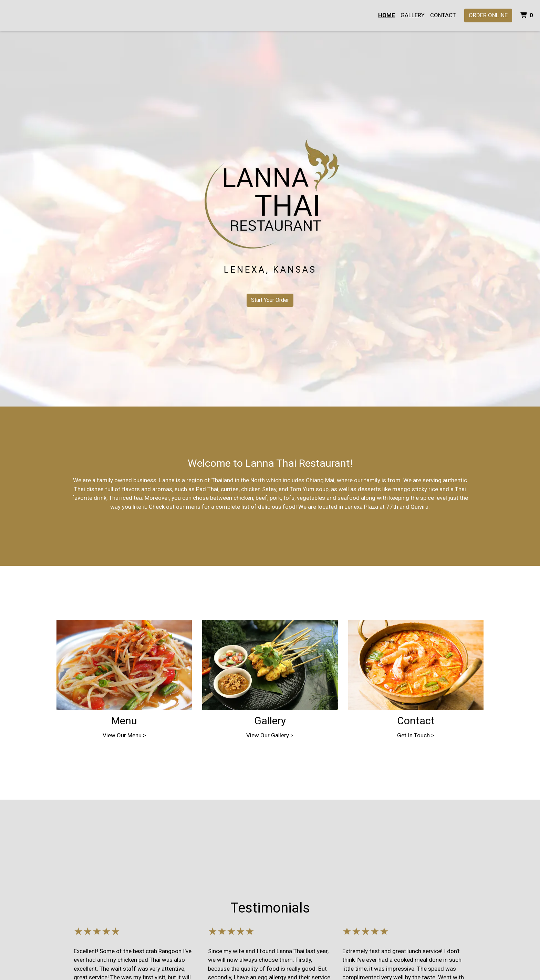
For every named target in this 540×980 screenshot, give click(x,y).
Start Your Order (270, 300)
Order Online (488, 15)
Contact (443, 15)
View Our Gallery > (270, 735)
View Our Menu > (124, 735)
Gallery (413, 15)
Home (387, 15)
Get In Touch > (416, 735)
